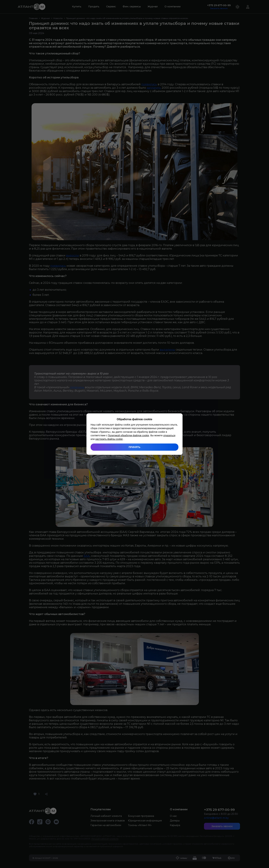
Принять (134, 447)
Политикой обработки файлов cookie (128, 435)
